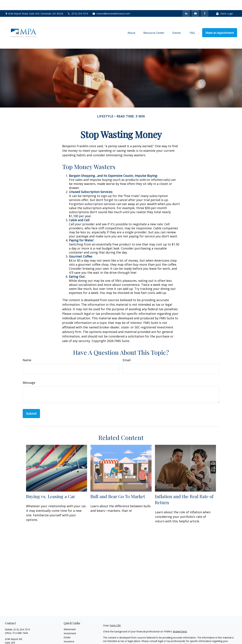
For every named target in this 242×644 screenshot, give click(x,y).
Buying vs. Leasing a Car (51, 486)
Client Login (224, 3)
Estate (67, 627)
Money (67, 639)
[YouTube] (195, 3)
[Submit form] (31, 403)
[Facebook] (205, 3)
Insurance (69, 631)
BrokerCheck (180, 621)
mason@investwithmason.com (111, 3)
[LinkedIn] (186, 3)
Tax (66, 635)
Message (29, 372)
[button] (131, 23)
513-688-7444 (20, 623)
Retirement (70, 619)
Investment (70, 623)
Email (127, 350)
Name (27, 350)
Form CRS (115, 615)
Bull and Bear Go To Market (118, 486)
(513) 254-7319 (78, 3)
